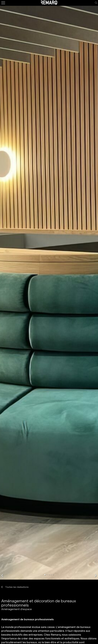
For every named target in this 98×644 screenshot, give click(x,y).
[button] (2, 576)
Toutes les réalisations (15, 587)
